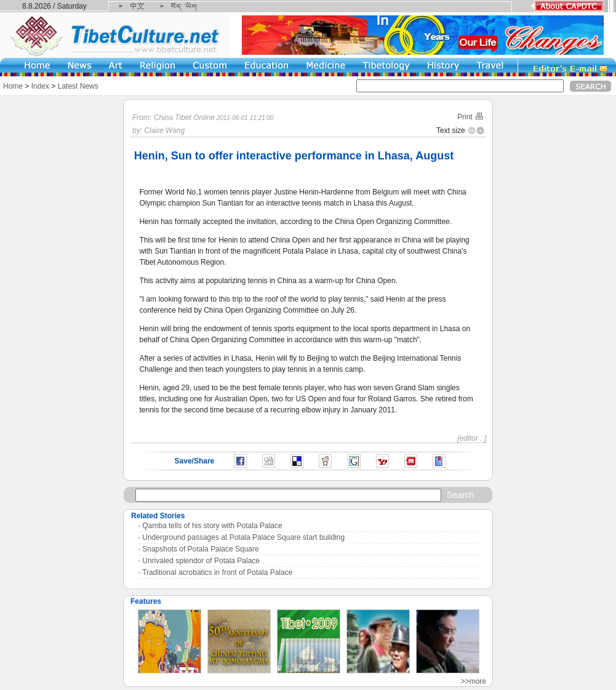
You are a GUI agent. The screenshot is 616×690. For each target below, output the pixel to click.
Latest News (78, 86)
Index (40, 86)
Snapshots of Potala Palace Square (200, 549)
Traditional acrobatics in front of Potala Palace (217, 572)
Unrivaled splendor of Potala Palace (201, 561)
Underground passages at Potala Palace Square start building (243, 537)
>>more (474, 681)
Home (13, 86)
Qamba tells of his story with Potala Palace (212, 526)
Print (471, 117)
